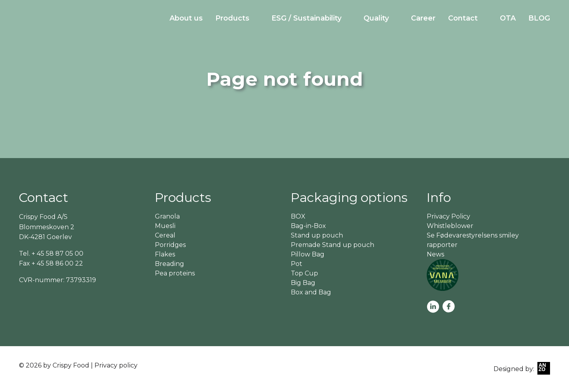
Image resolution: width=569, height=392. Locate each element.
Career (423, 18)
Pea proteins (175, 273)
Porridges (170, 245)
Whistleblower (450, 226)
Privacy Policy (448, 216)
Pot (297, 264)
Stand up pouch (317, 235)
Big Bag (303, 283)
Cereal (165, 235)
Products (232, 18)
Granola (167, 216)
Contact (463, 18)
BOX (298, 216)
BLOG (539, 18)
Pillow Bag (308, 254)
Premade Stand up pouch (333, 245)
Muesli (165, 226)
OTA (508, 18)
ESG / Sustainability (306, 18)
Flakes (165, 254)
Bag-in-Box (308, 226)
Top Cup (304, 273)
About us (186, 18)
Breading (170, 264)
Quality (376, 18)
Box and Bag (311, 292)
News (435, 254)
